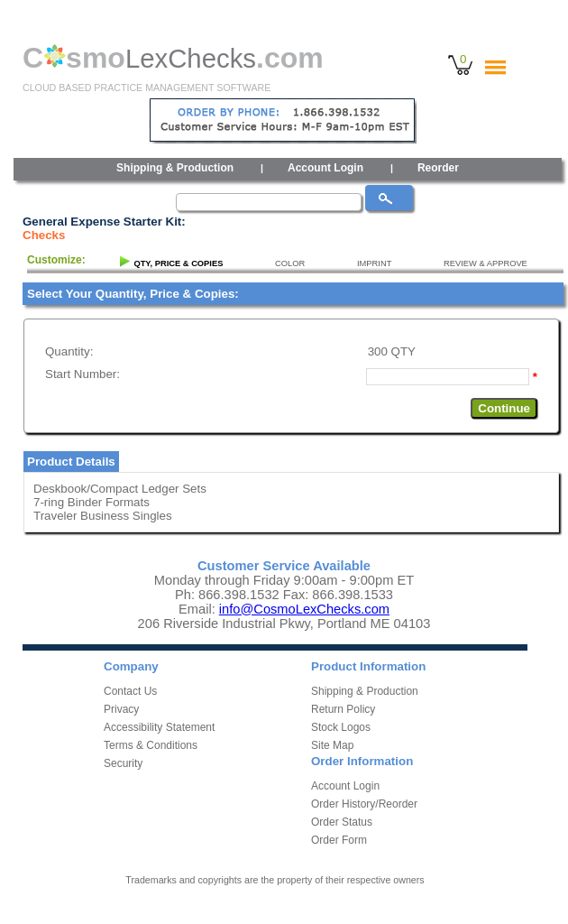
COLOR (290, 263)
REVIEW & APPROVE (486, 263)
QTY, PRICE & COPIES (178, 263)
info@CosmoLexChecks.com (304, 609)
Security (123, 763)
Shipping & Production (175, 168)
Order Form (339, 840)
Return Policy (343, 709)
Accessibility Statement (159, 727)
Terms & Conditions (151, 745)
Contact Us (130, 691)
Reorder (438, 168)
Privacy (121, 709)
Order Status (342, 822)
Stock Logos (341, 727)
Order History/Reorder (364, 804)
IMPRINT (374, 263)
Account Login (325, 168)
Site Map (332, 745)
